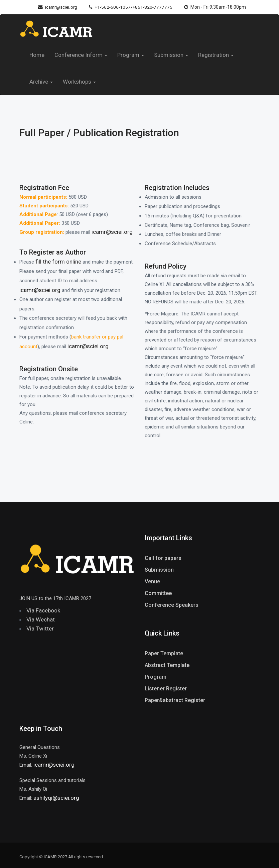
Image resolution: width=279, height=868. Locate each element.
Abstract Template (167, 665)
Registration (216, 55)
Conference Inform (81, 55)
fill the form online (58, 262)
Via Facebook (43, 610)
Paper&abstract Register (175, 700)
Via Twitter (40, 629)
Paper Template (164, 653)
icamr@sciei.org (55, 7)
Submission (171, 55)
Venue (152, 582)
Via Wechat (41, 619)
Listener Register (166, 689)
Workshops (79, 82)
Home (37, 55)
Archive (41, 82)
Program (131, 55)
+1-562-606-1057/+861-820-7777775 (132, 7)
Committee (158, 593)
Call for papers (163, 558)
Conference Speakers (172, 605)
